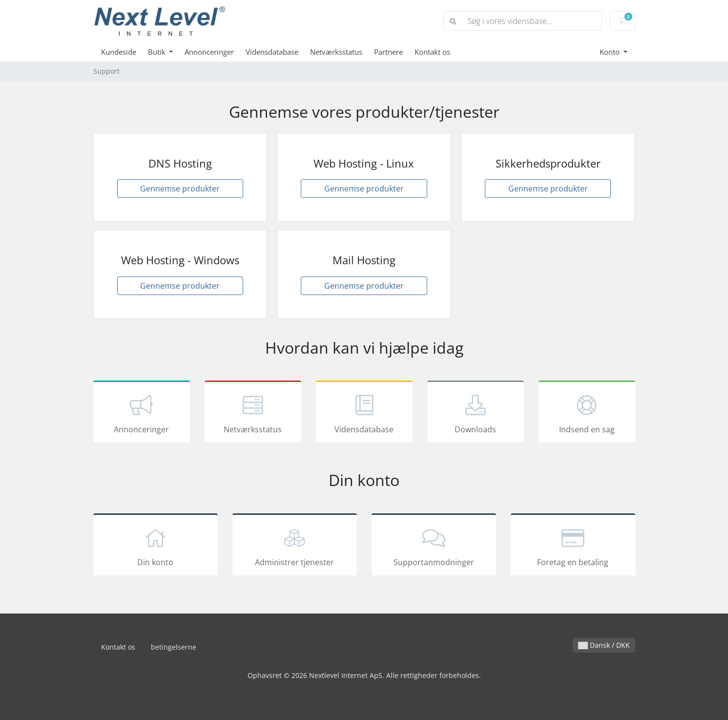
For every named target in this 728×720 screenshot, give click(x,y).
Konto (611, 52)
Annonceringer (209, 52)
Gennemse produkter (180, 189)
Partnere (388, 52)
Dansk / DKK (604, 645)
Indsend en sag (587, 413)
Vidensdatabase (272, 52)
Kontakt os (432, 52)
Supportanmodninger (434, 546)
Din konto (156, 546)
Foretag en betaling (573, 546)
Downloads (476, 413)
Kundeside (119, 52)
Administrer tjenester (295, 546)
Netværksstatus (336, 52)
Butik (158, 52)
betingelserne (174, 647)
